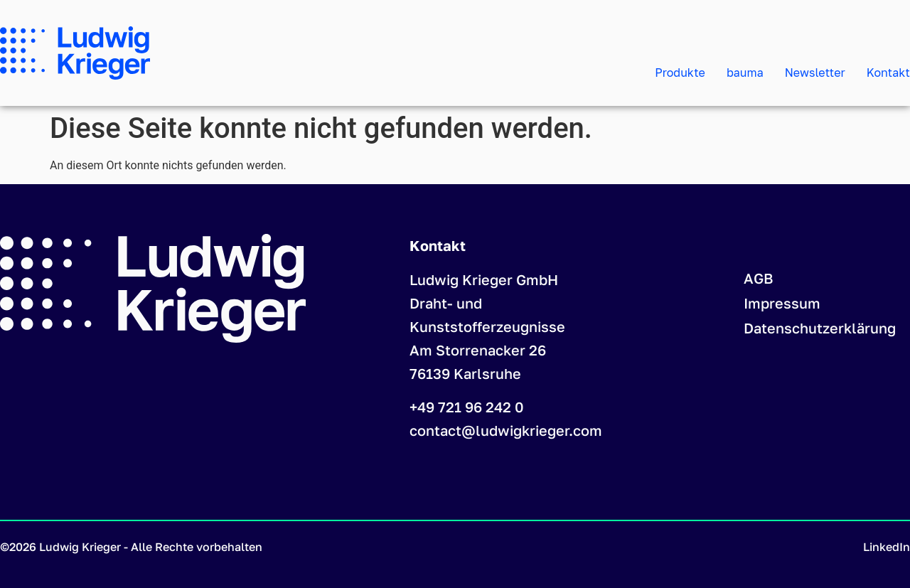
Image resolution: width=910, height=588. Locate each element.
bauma (745, 73)
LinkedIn (887, 547)
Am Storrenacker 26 (478, 350)
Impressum (782, 303)
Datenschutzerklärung (820, 328)
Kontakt (888, 73)
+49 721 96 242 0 (467, 407)
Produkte (680, 73)
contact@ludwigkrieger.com (506, 430)
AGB (759, 278)
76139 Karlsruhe (465, 373)
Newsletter (815, 73)
